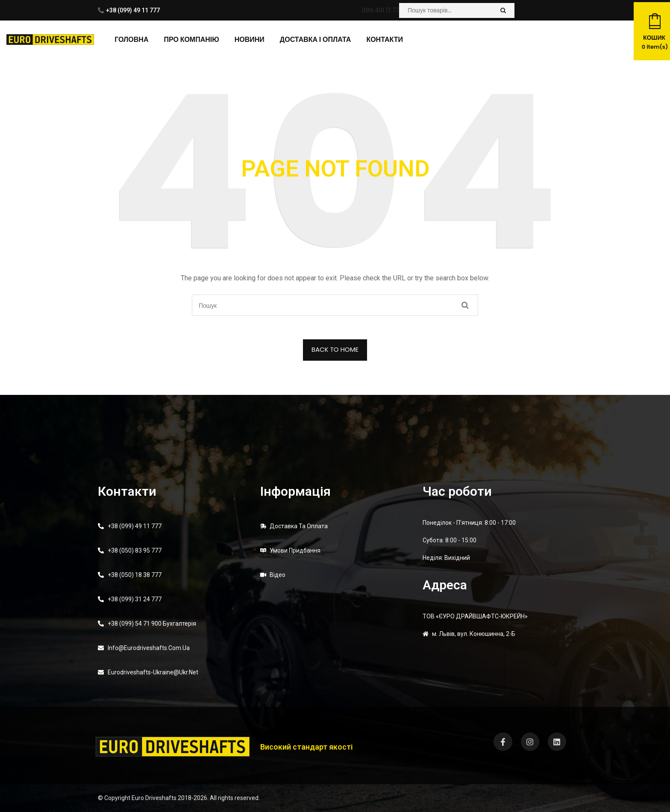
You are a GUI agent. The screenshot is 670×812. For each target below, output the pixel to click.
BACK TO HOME (335, 349)
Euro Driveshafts (154, 798)
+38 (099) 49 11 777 (133, 10)
